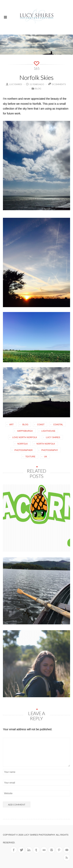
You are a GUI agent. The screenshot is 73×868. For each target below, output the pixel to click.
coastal (58, 424)
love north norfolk (25, 437)
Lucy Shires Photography (39, 835)
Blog (38, 88)
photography (50, 450)
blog (25, 424)
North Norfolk (46, 444)
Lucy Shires (53, 437)
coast (41, 424)
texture (30, 457)
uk (46, 457)
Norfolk (22, 444)
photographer (23, 450)
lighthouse (48, 431)
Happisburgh (25, 431)
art (11, 424)
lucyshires (16, 84)
